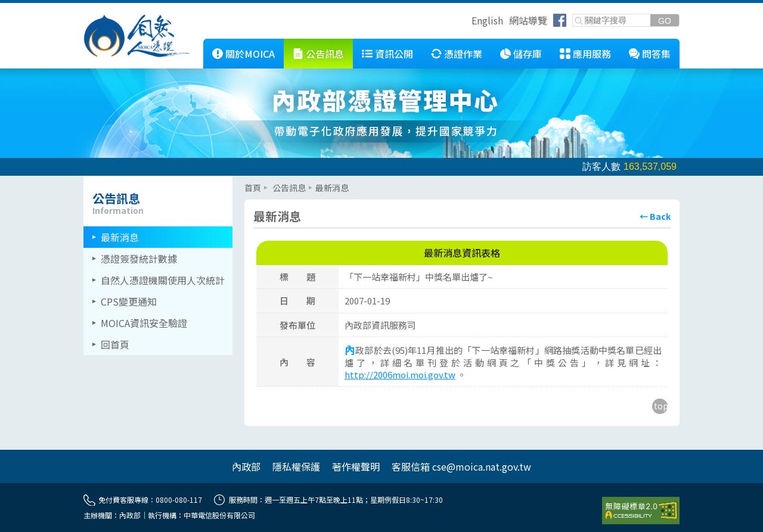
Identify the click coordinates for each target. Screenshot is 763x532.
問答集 (656, 54)
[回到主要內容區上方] (660, 406)
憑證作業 (463, 54)
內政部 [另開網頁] (246, 466)
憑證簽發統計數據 (139, 259)
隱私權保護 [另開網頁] (296, 466)
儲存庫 (528, 54)
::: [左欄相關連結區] (87, 181)
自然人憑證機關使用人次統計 (163, 280)
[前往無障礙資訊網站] (641, 511)
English (487, 20)
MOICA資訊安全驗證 (144, 323)
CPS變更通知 (129, 301)
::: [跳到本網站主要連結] (194, 43)
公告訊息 (325, 54)
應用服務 (592, 54)
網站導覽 (528, 20)
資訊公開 (394, 54)
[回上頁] (655, 216)
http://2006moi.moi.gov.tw (400, 374)
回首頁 (115, 344)
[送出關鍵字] (665, 21)
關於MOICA (250, 54)
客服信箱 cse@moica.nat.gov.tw (461, 466)
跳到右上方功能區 (467, 22)
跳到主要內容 (29, 8)
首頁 (253, 188)
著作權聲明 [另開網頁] (356, 466)
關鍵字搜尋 (573, 15)
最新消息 (120, 237)
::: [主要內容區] (248, 181)
